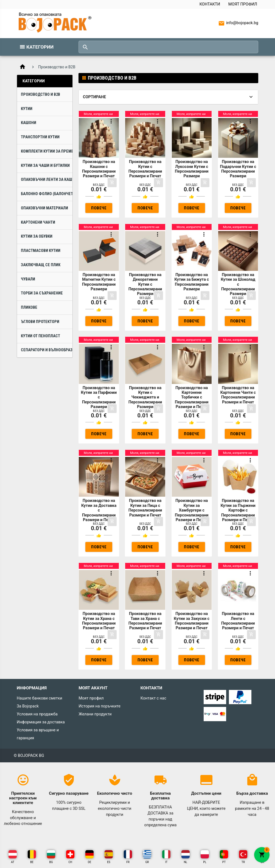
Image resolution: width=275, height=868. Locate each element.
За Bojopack (28, 706)
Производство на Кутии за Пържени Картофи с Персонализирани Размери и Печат (238, 510)
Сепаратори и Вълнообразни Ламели (47, 350)
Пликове (29, 307)
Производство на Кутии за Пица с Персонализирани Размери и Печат (145, 508)
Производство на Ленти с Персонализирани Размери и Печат (238, 621)
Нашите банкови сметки (40, 698)
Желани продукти (95, 714)
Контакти (210, 4)
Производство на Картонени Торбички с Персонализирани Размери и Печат (192, 398)
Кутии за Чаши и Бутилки (45, 166)
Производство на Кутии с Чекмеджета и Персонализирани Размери (145, 398)
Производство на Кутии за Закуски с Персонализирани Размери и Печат (192, 621)
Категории (40, 47)
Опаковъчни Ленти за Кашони (47, 180)
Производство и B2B (40, 95)
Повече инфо (99, 209)
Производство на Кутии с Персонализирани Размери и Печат (145, 169)
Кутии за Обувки (37, 236)
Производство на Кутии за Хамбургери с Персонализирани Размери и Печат (192, 510)
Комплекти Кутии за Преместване (47, 151)
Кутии (27, 109)
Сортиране (94, 97)
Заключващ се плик (41, 265)
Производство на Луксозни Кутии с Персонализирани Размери (192, 169)
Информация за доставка (41, 722)
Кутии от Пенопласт (40, 336)
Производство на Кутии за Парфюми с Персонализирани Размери (99, 398)
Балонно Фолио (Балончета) (47, 194)
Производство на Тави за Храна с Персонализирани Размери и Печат (145, 621)
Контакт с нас (153, 698)
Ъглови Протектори (40, 322)
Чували (28, 279)
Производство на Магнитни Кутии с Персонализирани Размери (99, 282)
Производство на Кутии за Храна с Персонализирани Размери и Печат (99, 621)
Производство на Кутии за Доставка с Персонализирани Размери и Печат (99, 510)
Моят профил (243, 4)
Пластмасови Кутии (41, 251)
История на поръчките (99, 706)
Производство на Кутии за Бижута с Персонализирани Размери (192, 282)
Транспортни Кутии (40, 137)
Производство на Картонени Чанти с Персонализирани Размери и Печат (238, 395)
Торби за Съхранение (42, 293)
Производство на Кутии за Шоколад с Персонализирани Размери (238, 284)
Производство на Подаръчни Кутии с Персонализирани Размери (238, 169)
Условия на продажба (37, 714)
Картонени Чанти (38, 222)
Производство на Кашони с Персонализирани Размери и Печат (99, 169)
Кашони (29, 123)
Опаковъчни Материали (44, 208)
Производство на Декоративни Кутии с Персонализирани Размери (145, 284)
